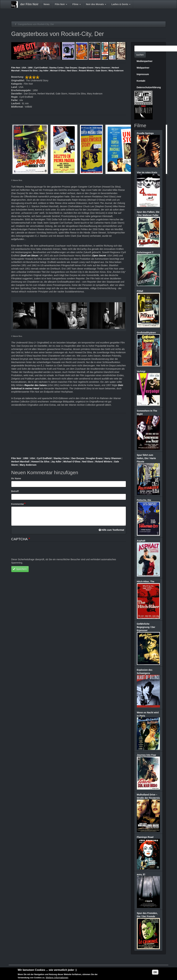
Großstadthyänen (146, 333)
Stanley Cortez (57, 68)
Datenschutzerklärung (149, 87)
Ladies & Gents (121, 4)
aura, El (141, 874)
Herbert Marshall (21, 462)
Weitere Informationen (57, 978)
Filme (76, 4)
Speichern (20, 569)
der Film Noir (29, 4)
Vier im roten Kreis (147, 172)
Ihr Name (16, 478)
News (47, 4)
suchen (140, 55)
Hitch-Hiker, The (146, 582)
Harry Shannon (102, 68)
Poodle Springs (145, 133)
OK (155, 972)
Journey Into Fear (146, 755)
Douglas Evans (86, 68)
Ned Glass (72, 71)
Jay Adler (44, 71)
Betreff (15, 491)
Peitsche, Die (144, 500)
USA (24, 68)
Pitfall (140, 291)
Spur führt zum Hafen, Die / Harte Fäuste (146, 458)
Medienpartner (145, 61)
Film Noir (61, 4)
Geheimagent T (145, 252)
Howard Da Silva (29, 71)
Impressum (143, 74)
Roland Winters (87, 71)
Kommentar (18, 504)
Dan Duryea (71, 68)
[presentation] (36, 551)
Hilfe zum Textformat (111, 530)
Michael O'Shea (58, 71)
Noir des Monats (96, 4)
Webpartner (143, 68)
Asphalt (141, 541)
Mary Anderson (116, 71)
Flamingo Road (145, 837)
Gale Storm (101, 71)
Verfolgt (141, 371)
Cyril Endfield (41, 68)
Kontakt (141, 81)
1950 (30, 68)
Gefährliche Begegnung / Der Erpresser (146, 627)
